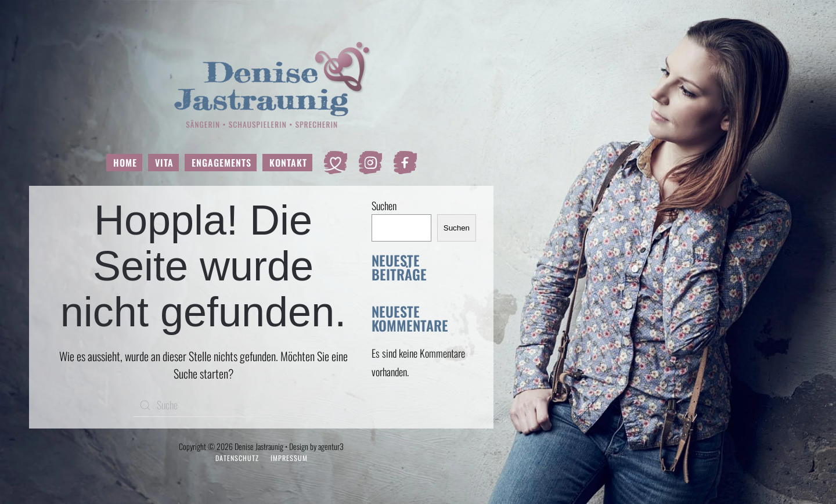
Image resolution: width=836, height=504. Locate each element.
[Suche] (203, 405)
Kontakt (288, 163)
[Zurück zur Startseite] (262, 84)
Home (125, 163)
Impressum (289, 458)
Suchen (384, 206)
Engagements (221, 163)
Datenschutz (237, 458)
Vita (164, 163)
